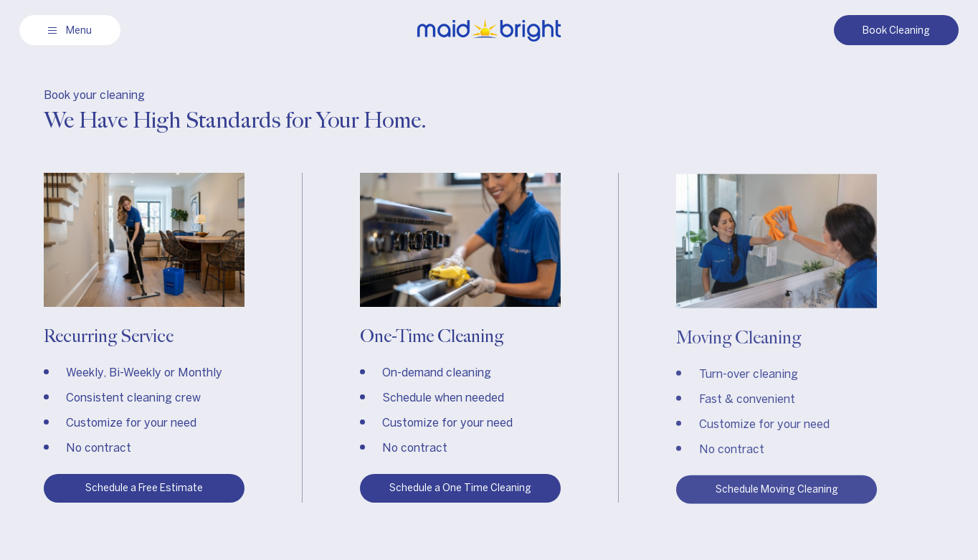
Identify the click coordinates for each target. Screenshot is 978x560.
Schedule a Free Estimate (144, 488)
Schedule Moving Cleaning (777, 491)
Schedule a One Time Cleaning (460, 488)
